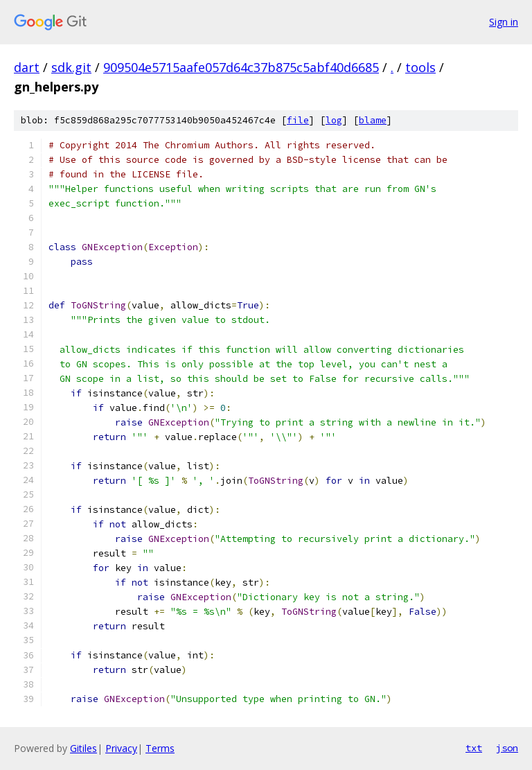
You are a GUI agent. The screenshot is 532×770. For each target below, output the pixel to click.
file (298, 120)
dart (27, 67)
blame (373, 120)
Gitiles (83, 748)
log (334, 120)
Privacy (121, 748)
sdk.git (71, 67)
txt (474, 748)
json (507, 748)
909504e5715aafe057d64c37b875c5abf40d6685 (241, 67)
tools (420, 67)
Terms (160, 748)
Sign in (504, 22)
